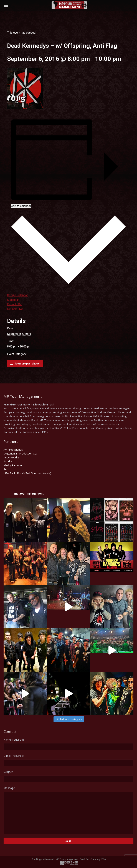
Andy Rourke (11, 457)
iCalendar (13, 300)
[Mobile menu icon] (6, 5)
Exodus (8, 461)
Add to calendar (21, 206)
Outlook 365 (15, 304)
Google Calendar (17, 295)
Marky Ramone (13, 465)
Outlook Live (15, 309)
